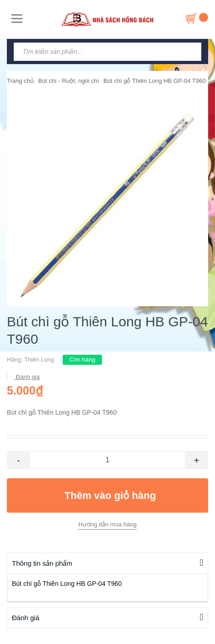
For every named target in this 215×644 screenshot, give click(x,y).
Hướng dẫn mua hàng (107, 524)
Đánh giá (27, 377)
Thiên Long (39, 360)
